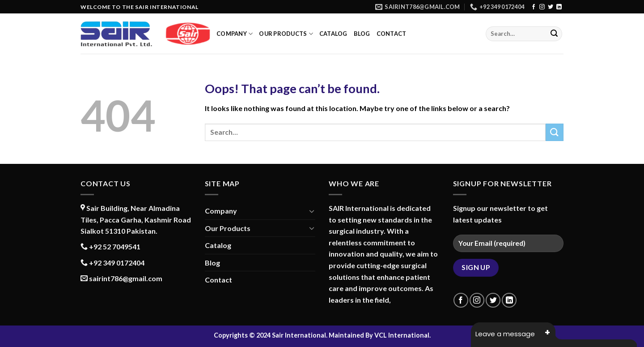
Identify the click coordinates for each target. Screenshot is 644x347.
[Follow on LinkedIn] (559, 7)
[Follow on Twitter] (551, 7)
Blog (362, 34)
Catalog (333, 34)
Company (235, 34)
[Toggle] (312, 211)
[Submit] (554, 34)
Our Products (286, 34)
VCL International (402, 335)
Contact (392, 34)
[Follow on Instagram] (542, 7)
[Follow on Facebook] (534, 7)
